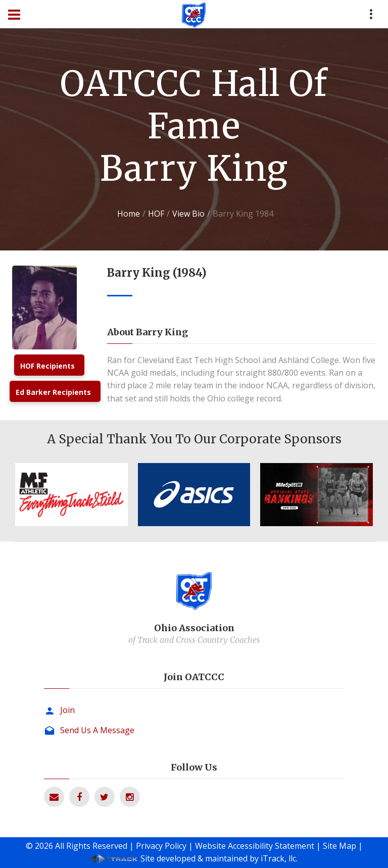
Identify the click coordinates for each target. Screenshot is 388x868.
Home (129, 214)
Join (67, 710)
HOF (156, 214)
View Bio (188, 214)
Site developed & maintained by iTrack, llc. (219, 858)
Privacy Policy (161, 846)
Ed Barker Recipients (53, 392)
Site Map (339, 846)
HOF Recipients (47, 366)
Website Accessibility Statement (255, 846)
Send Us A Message (97, 730)
